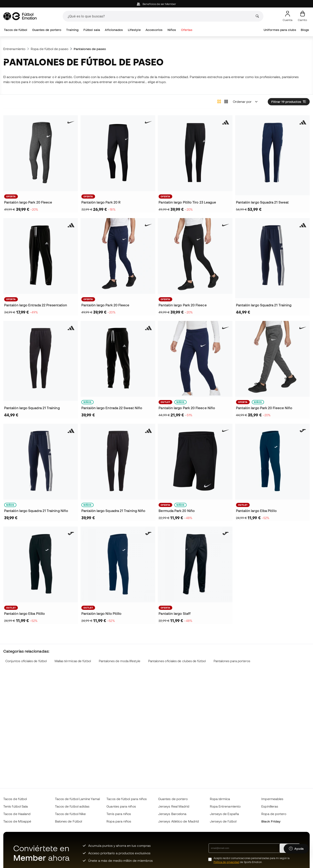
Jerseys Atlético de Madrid (179, 821)
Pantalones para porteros (232, 661)
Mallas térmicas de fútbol (73, 661)
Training (72, 30)
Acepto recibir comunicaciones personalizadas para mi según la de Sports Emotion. (252, 860)
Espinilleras (270, 806)
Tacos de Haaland (17, 814)
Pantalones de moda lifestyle (120, 661)
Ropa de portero (274, 814)
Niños (172, 30)
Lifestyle (134, 30)
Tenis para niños (119, 814)
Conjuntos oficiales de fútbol (26, 661)
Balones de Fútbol (68, 821)
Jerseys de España (224, 814)
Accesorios (154, 30)
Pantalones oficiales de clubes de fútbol (177, 661)
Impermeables (272, 799)
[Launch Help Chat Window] (296, 849)
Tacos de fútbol (16, 30)
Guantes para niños (121, 806)
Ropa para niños (119, 821)
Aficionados (114, 30)
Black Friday (271, 821)
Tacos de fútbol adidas (72, 806)
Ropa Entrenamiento (225, 806)
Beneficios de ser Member (156, 4)
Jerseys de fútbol (223, 821)
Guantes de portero (47, 30)
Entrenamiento (14, 49)
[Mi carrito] (302, 16)
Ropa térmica (220, 799)
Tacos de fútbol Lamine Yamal (77, 799)
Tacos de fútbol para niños (127, 799)
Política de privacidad (227, 862)
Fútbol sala (92, 30)
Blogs (305, 30)
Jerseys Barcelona (172, 814)
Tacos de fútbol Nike (70, 814)
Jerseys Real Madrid (174, 806)
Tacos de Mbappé (17, 821)
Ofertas (187, 30)
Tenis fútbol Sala (16, 806)
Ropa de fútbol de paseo (50, 49)
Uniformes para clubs (280, 30)
